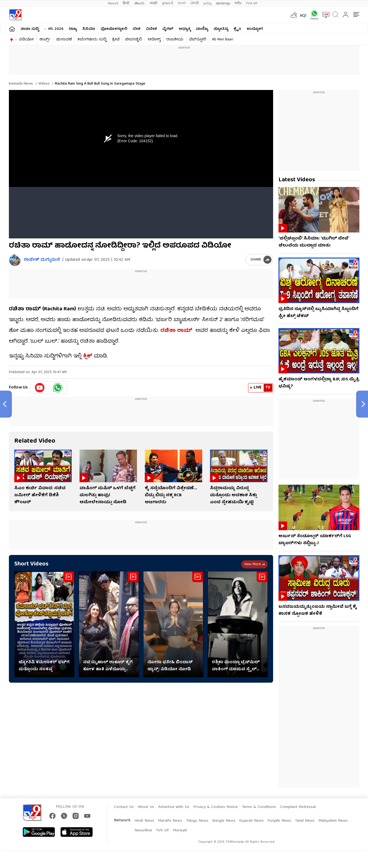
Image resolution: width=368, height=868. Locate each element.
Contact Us (124, 807)
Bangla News (224, 821)
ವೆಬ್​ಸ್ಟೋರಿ (198, 40)
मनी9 (238, 3)
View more (254, 564)
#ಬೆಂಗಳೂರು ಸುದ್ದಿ (92, 40)
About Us (146, 807)
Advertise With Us (174, 807)
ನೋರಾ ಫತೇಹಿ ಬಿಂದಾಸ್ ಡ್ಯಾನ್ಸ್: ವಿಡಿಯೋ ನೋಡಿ (170, 666)
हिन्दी (126, 3)
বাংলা (182, 3)
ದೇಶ (137, 29)
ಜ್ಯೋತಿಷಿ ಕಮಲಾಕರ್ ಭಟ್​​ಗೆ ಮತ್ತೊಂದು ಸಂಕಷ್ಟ (44, 666)
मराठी (154, 3)
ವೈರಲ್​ (168, 29)
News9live (143, 831)
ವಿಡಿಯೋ (26, 40)
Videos (43, 84)
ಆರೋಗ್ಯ (154, 40)
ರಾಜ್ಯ (73, 29)
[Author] (15, 260)
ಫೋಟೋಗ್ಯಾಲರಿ (114, 29)
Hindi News (144, 821)
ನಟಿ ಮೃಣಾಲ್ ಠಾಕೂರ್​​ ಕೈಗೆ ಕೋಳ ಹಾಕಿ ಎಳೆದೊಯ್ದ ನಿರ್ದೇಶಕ (108, 666)
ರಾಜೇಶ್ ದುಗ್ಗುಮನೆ (42, 260)
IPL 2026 (56, 29)
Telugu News (197, 821)
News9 (113, 3)
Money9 (180, 831)
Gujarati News (251, 821)
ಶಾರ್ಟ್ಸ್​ (45, 40)
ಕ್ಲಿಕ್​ (88, 356)
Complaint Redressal (298, 807)
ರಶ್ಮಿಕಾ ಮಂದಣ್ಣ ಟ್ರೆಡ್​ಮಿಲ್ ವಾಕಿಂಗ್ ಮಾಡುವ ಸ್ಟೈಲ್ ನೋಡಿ (236, 666)
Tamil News (305, 821)
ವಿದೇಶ (151, 29)
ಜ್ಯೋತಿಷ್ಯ (221, 29)
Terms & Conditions (259, 807)
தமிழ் (207, 3)
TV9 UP (162, 831)
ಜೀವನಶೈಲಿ (134, 40)
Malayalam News (333, 821)
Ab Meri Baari (223, 40)
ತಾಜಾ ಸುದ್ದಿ (30, 29)
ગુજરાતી (167, 3)
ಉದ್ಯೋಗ (255, 29)
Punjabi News (279, 821)
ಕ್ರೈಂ (238, 29)
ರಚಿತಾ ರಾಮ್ (177, 331)
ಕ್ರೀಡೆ (116, 40)
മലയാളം (223, 3)
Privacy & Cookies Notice (216, 807)
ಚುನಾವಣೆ (64, 40)
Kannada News (21, 84)
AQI (303, 16)
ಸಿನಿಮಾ (89, 29)
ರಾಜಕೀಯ (175, 40)
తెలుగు (140, 3)
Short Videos (31, 564)
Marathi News (170, 821)
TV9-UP (252, 3)
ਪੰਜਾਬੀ (195, 3)
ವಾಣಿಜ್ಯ (202, 29)
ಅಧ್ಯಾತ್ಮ (185, 29)
